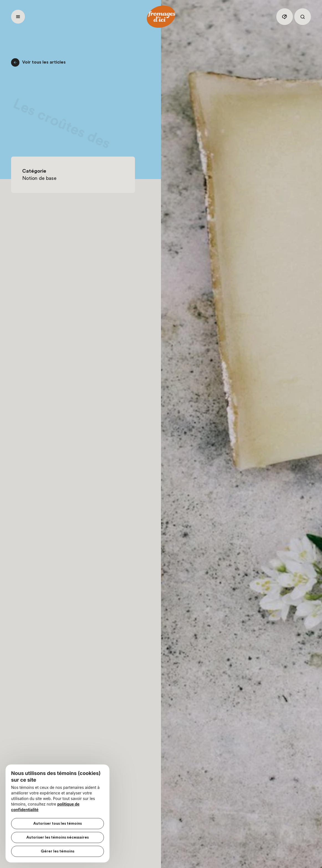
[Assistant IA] (285, 17)
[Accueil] (161, 17)
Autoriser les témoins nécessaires (57, 837)
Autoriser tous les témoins (57, 824)
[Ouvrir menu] (18, 17)
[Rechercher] (303, 17)
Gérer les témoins (57, 851)
